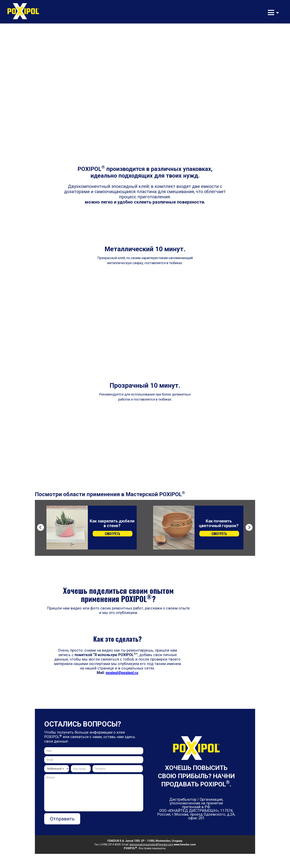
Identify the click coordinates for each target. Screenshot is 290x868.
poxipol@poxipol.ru (122, 673)
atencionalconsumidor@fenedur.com (151, 845)
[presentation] (115, 820)
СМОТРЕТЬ (113, 534)
